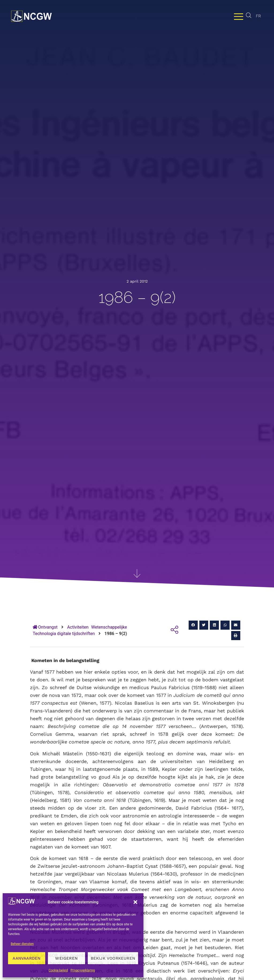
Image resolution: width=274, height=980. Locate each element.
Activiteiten (78, 627)
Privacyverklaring (83, 970)
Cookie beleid (58, 970)
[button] (135, 902)
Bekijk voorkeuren (113, 958)
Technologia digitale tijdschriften (64, 634)
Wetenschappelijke (109, 627)
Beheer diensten (22, 944)
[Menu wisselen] (239, 16)
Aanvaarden (26, 958)
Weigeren (66, 958)
